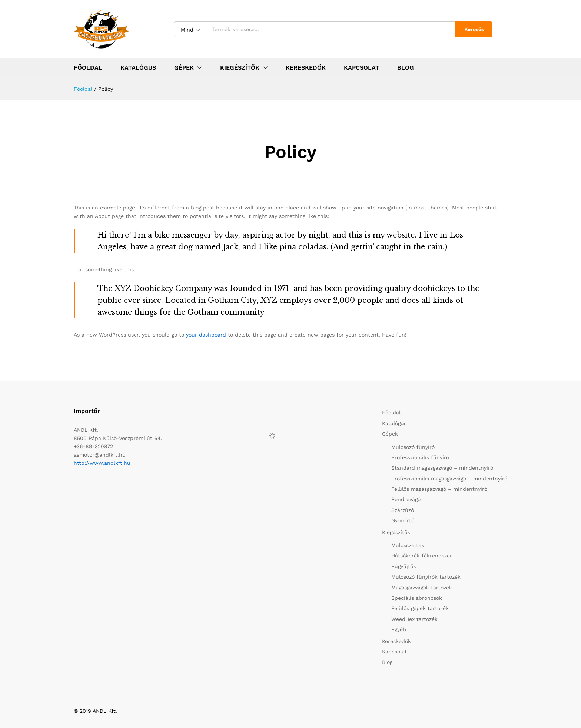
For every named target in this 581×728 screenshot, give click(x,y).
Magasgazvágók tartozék (422, 588)
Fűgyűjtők (404, 566)
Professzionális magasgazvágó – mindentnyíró (449, 479)
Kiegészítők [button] (240, 68)
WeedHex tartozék (414, 619)
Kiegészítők (396, 532)
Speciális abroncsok (417, 598)
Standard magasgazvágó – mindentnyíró (442, 468)
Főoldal (88, 68)
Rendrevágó (406, 499)
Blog (406, 68)
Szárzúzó (403, 510)
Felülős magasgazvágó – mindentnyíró (439, 489)
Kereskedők (306, 68)
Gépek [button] (184, 68)
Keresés (474, 29)
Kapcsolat (361, 68)
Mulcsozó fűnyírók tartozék (426, 577)
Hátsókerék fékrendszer (422, 556)
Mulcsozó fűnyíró (413, 447)
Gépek (390, 434)
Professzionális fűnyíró (420, 457)
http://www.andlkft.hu (102, 463)
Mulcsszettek (408, 545)
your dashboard (206, 335)
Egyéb (399, 629)
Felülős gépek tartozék (420, 608)
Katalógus (138, 68)
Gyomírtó (403, 520)
